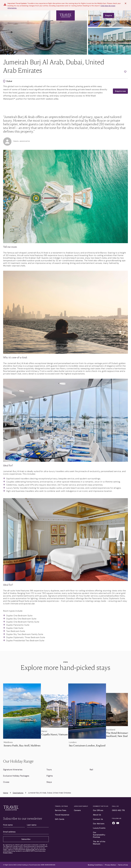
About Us (97, 815)
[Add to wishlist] (125, 72)
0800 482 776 (118, 810)
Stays (49, 782)
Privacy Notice (110, 865)
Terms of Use (30, 849)
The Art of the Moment (99, 843)
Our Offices (98, 810)
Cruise (6, 782)
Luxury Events (99, 828)
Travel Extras (61, 806)
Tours (49, 770)
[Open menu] (6, 14)
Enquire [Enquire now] (109, 14)
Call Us (115, 806)
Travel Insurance (62, 815)
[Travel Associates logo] (11, 811)
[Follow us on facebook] (114, 823)
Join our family (81, 806)
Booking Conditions (95, 865)
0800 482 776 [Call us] (93, 14)
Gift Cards (60, 819)
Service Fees (61, 810)
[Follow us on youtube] (118, 823)
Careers (77, 810)
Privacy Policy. (8, 853)
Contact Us (98, 819)
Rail (91, 770)
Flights (50, 776)
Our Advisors (99, 824)
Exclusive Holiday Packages (16, 776)
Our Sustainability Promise (99, 835)
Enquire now (120, 91)
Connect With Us (101, 806)
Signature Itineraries (13, 770)
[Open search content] (11, 14)
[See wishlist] (117, 14)
